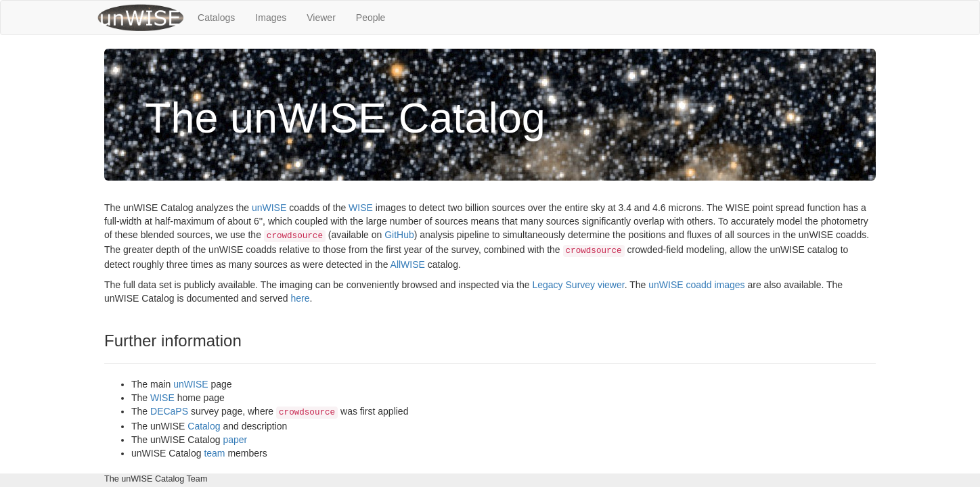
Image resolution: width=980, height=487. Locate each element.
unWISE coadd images (696, 285)
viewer (611, 285)
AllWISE (408, 264)
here (300, 298)
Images (271, 18)
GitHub (399, 235)
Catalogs (216, 18)
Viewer (321, 18)
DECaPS (169, 411)
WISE (361, 208)
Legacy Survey (563, 285)
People (371, 18)
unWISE (269, 208)
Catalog (204, 426)
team (214, 453)
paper (235, 440)
